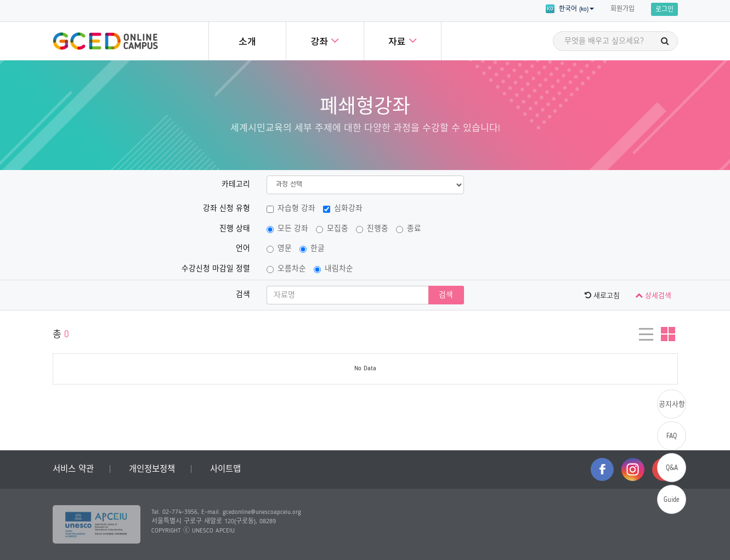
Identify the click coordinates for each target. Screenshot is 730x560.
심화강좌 (343, 209)
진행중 (372, 229)
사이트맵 (225, 470)
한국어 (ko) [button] (570, 9)
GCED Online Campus (105, 41)
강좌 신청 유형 (227, 209)
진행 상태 (235, 229)
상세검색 (653, 295)
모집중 (332, 229)
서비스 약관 (73, 470)
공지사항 (672, 405)
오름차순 (286, 269)
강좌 (325, 40)
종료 (409, 229)
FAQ (672, 436)
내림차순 (333, 269)
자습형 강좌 (291, 209)
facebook (602, 470)
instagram (633, 470)
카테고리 (236, 185)
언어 (243, 249)
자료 (403, 40)
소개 (247, 43)
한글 (312, 249)
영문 (279, 249)
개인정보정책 (152, 470)
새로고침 (602, 295)
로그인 (664, 10)
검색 (243, 295)
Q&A (672, 468)
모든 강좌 (287, 229)
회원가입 (623, 9)
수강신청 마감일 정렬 (216, 269)
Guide (672, 500)
